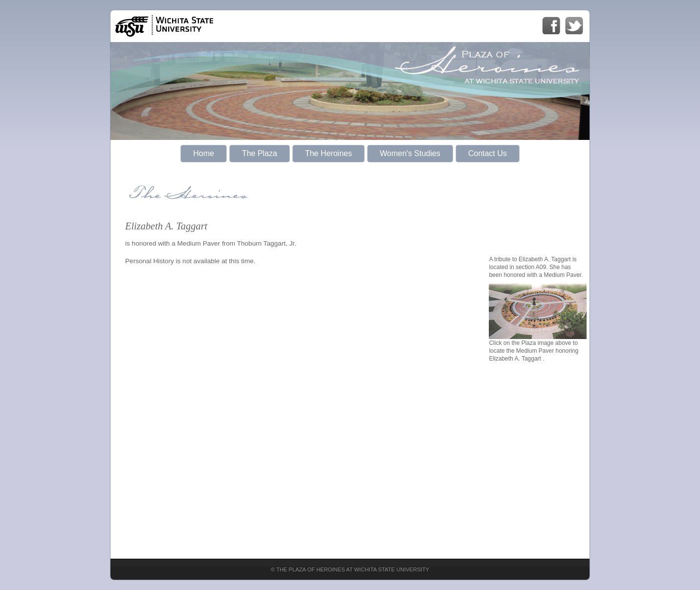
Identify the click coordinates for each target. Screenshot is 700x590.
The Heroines (328, 153)
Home (204, 153)
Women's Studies (410, 153)
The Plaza (260, 153)
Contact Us (488, 153)
